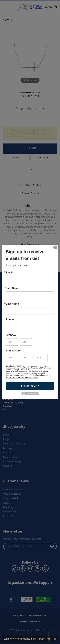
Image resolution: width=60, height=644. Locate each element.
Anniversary (13, 351)
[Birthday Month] (12, 342)
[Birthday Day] (26, 342)
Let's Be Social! (30, 386)
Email (9, 273)
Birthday (11, 335)
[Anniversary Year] (41, 358)
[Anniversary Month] (12, 358)
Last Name (12, 304)
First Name (13, 288)
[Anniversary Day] (26, 358)
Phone (10, 319)
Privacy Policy (44, 639)
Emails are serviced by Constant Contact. (22, 377)
